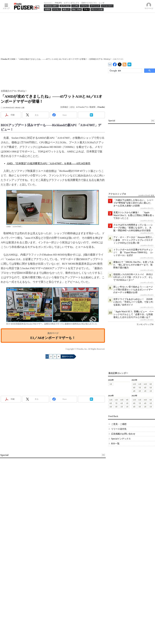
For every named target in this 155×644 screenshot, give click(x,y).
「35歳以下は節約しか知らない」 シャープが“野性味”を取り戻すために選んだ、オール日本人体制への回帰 (133, 203)
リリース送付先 (119, 429)
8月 (134, 388)
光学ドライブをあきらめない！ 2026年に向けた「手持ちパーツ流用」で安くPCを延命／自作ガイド (133, 302)
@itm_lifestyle (120, 64)
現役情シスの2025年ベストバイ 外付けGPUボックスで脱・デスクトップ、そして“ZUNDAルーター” (133, 277)
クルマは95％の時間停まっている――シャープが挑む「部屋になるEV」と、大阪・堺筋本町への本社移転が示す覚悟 (133, 228)
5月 (151, 388)
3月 (140, 391)
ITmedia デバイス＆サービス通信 (110, 64)
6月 (145, 388)
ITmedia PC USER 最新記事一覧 (125, 64)
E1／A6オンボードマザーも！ (53, 338)
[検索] (125, 71)
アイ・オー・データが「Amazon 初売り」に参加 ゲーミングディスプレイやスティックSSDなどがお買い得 (134, 240)
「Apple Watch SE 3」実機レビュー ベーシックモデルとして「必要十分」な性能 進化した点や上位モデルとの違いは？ (134, 314)
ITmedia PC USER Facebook (115, 64)
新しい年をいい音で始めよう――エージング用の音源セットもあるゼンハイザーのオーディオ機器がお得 (133, 290)
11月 (140, 384)
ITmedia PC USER (8, 59)
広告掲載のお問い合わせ (123, 434)
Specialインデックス (121, 439)
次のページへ (68, 356)
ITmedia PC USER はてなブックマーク (129, 64)
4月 (134, 391)
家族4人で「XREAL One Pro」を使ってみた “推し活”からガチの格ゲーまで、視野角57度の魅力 (133, 265)
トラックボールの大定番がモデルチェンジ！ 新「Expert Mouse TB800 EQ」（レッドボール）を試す (133, 252)
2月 (145, 391)
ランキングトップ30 (145, 324)
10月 (145, 384)
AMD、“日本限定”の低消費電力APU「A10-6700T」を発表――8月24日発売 (49, 163)
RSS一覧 (115, 444)
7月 (140, 388)
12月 (134, 384)
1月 (111, 384)
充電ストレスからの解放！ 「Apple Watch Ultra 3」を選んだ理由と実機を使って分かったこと (134, 215)
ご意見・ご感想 (119, 424)
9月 (151, 384)
